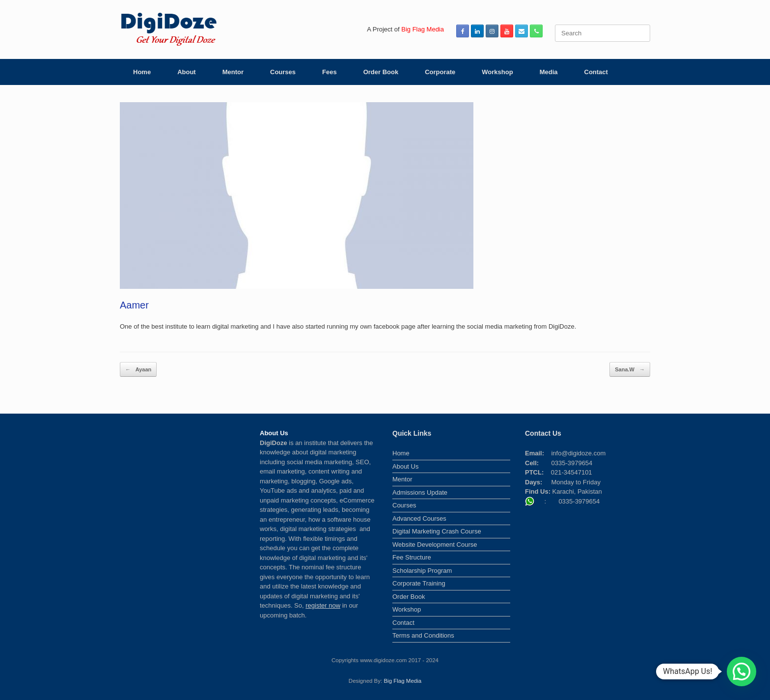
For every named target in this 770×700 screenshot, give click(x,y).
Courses (283, 72)
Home (142, 72)
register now (323, 605)
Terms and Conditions (423, 635)
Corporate (440, 72)
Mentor (233, 72)
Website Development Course (435, 545)
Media (549, 72)
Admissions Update (420, 492)
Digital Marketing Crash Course (437, 531)
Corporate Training (419, 583)
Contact (596, 72)
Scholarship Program (422, 571)
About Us (405, 466)
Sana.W (630, 370)
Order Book (381, 72)
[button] (742, 672)
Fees (330, 72)
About (187, 72)
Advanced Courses (419, 518)
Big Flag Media (402, 681)
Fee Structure (412, 557)
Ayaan (138, 370)
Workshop (497, 72)
